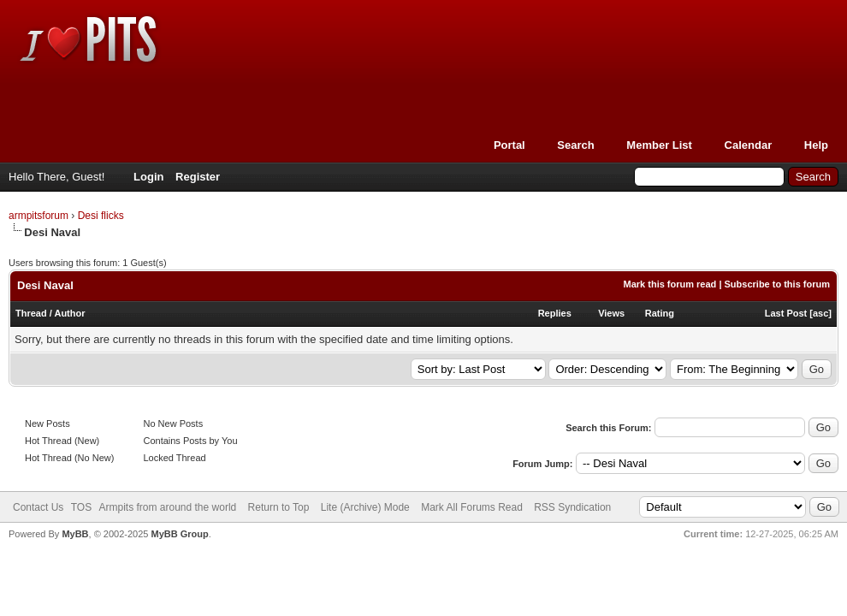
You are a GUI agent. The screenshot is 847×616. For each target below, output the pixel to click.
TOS (81, 507)
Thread (31, 313)
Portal (509, 145)
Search (575, 145)
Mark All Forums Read (472, 507)
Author (69, 313)
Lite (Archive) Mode (365, 507)
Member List (659, 145)
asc (820, 313)
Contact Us (38, 507)
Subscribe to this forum (777, 284)
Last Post (786, 313)
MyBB (75, 534)
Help (816, 145)
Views (611, 313)
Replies (555, 313)
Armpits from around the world (168, 507)
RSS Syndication (572, 507)
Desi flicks (101, 216)
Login (148, 177)
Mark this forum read (670, 284)
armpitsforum (38, 216)
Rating (660, 313)
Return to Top (279, 507)
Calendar (749, 145)
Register (198, 177)
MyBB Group (179, 534)
